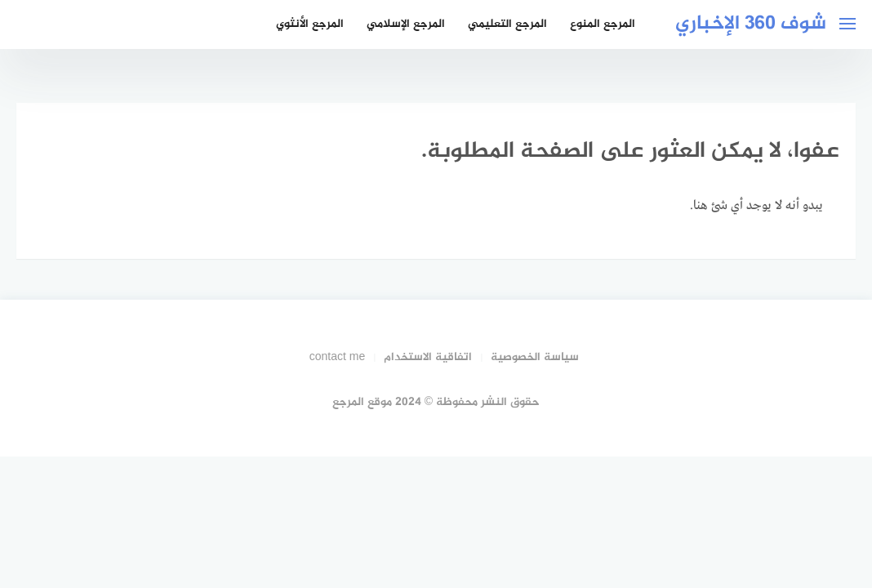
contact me (338, 357)
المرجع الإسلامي (406, 24)
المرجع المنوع (603, 24)
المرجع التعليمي (507, 24)
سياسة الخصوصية (535, 357)
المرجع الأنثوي (310, 24)
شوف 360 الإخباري (751, 24)
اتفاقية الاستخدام (428, 357)
